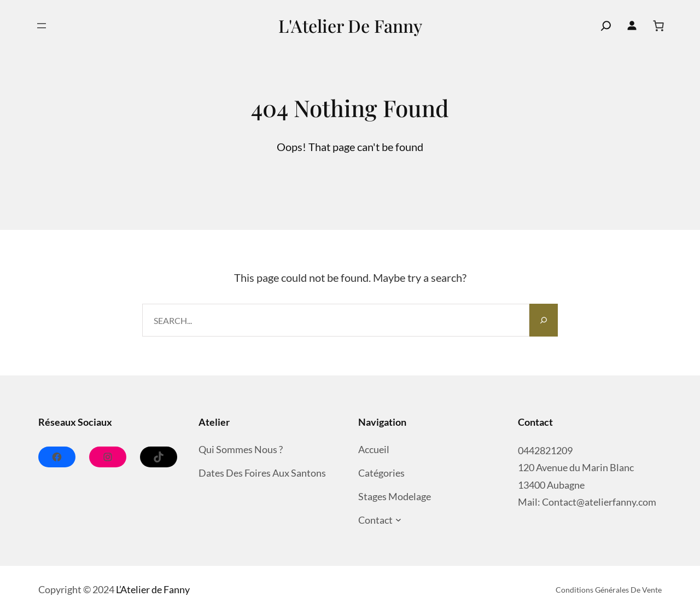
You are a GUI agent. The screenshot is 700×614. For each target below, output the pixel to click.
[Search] (544, 320)
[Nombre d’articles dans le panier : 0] (658, 26)
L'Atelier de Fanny (350, 25)
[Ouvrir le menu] (42, 26)
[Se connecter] (632, 26)
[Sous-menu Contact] (398, 520)
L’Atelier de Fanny (153, 589)
